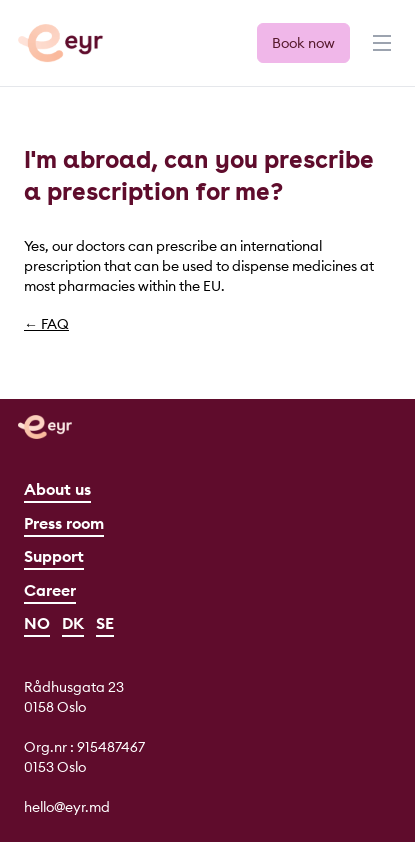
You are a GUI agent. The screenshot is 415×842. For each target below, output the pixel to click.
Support (54, 556)
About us (57, 489)
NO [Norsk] (37, 623)
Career (50, 590)
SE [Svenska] (105, 623)
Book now (303, 43)
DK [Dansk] (73, 623)
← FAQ (46, 324)
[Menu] (380, 52)
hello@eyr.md (67, 807)
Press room (64, 523)
